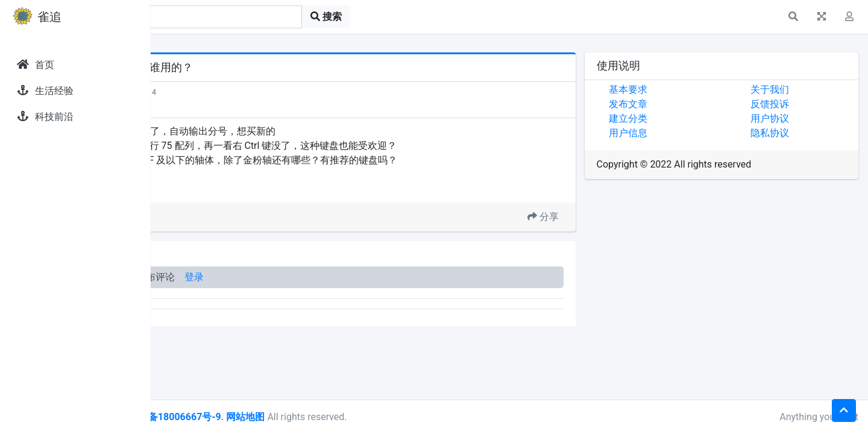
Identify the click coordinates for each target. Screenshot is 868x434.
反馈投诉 (793, 104)
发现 (204, 92)
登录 (336, 277)
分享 (590, 217)
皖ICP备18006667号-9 (314, 417)
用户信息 (675, 133)
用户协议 (793, 118)
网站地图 (388, 417)
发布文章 (675, 104)
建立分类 (675, 118)
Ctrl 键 (229, 188)
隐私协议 (793, 133)
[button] (793, 17)
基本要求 (675, 90)
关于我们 (793, 90)
